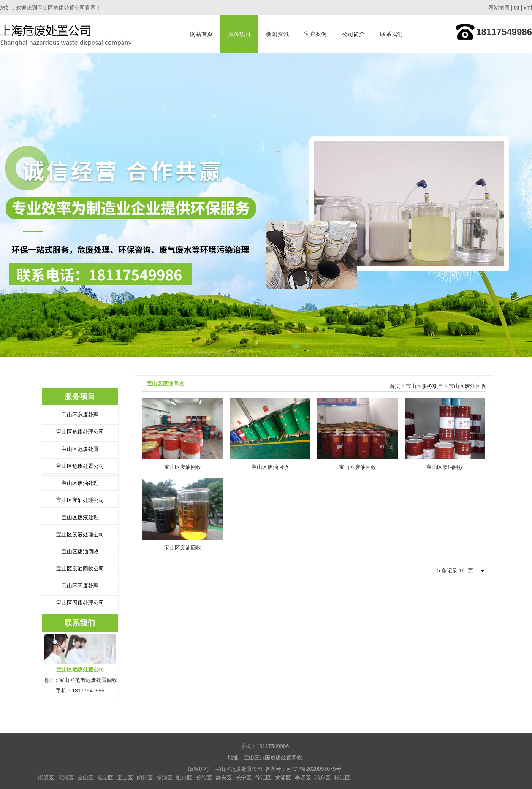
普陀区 (204, 778)
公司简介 (353, 34)
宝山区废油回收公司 (80, 569)
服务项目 (239, 34)
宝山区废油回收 (80, 551)
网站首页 (201, 34)
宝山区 (125, 778)
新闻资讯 (277, 34)
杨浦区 (165, 778)
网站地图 (499, 8)
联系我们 (391, 34)
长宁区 (244, 778)
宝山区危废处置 (80, 449)
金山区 (85, 778)
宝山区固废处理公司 (80, 603)
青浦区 (66, 778)
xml (528, 8)
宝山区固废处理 (80, 586)
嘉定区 (105, 778)
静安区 (224, 778)
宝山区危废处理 (80, 415)
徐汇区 (263, 778)
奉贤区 (303, 778)
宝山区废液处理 (80, 517)
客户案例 (315, 34)
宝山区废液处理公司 (80, 534)
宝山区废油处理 (80, 483)
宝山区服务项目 (424, 386)
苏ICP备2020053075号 (314, 769)
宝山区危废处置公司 (80, 466)
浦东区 (323, 778)
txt (517, 8)
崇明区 (46, 778)
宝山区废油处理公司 (80, 500)
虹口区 (184, 778)
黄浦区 (283, 778)
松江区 (342, 778)
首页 (395, 386)
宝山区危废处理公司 (80, 432)
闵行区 (145, 778)
